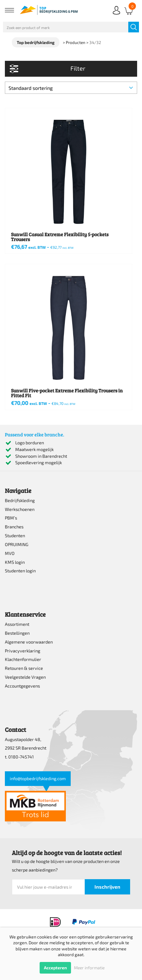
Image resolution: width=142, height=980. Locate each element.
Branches (14, 527)
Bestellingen (17, 633)
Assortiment (17, 624)
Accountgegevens (22, 686)
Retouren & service (24, 668)
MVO (10, 553)
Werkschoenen (20, 509)
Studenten (15, 536)
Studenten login (20, 571)
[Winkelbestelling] (71, 88)
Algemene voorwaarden (29, 642)
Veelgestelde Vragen (25, 677)
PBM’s (11, 518)
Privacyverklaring (23, 651)
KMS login (15, 562)
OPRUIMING (17, 544)
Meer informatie (89, 968)
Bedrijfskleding (20, 500)
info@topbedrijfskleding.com (38, 778)
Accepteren (55, 968)
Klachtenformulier (23, 659)
